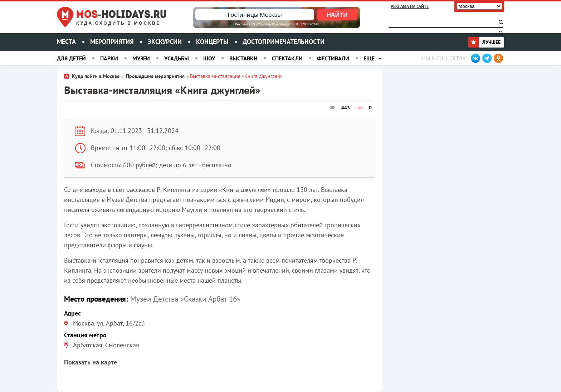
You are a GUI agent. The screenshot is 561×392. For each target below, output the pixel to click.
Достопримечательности (284, 42)
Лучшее (484, 42)
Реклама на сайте (410, 6)
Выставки (243, 58)
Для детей (71, 58)
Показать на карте (91, 362)
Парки (109, 58)
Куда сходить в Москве (118, 23)
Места (66, 42)
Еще (369, 58)
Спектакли (287, 58)
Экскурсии (165, 42)
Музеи (141, 58)
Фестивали (333, 58)
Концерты (212, 42)
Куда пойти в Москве (96, 76)
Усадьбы (177, 58)
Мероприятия (112, 42)
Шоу (209, 58)
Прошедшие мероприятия (155, 76)
